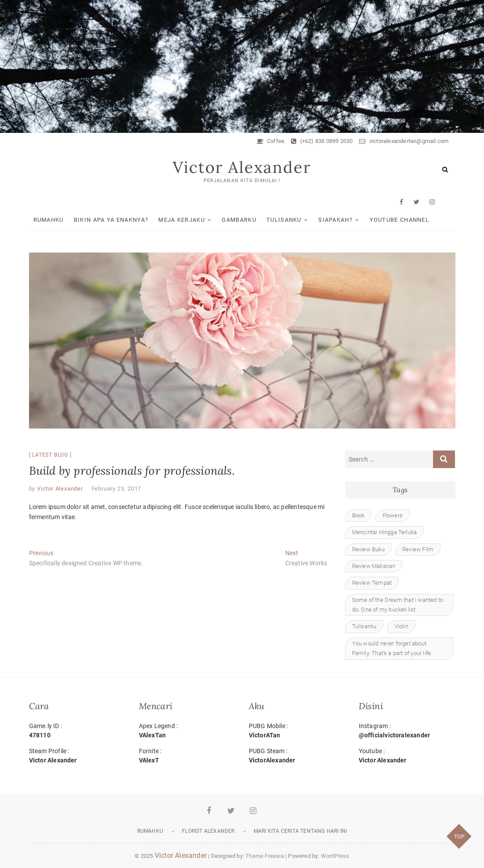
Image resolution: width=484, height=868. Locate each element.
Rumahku (49, 220)
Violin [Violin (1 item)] (401, 626)
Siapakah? (335, 220)
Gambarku (239, 220)
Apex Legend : (187, 731)
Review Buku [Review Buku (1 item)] (368, 549)
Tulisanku (284, 220)
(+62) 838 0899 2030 (322, 141)
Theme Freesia (265, 856)
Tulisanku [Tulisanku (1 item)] (364, 626)
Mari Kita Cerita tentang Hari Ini (300, 831)
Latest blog (50, 455)
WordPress (335, 856)
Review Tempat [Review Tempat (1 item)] (372, 583)
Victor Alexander (242, 167)
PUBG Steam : (297, 756)
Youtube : (407, 756)
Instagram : (407, 731)
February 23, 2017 (116, 489)
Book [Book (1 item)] (358, 515)
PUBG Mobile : (297, 731)
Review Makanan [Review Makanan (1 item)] (374, 566)
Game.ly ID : (77, 731)
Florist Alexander (208, 831)
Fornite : (187, 756)
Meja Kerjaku (182, 220)
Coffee (271, 141)
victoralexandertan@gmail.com (404, 141)
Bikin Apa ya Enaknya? (111, 220)
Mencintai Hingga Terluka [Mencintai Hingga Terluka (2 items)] (385, 532)
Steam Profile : (77, 756)
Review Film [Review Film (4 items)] (418, 549)
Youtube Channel (400, 220)
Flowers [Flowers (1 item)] (393, 515)
